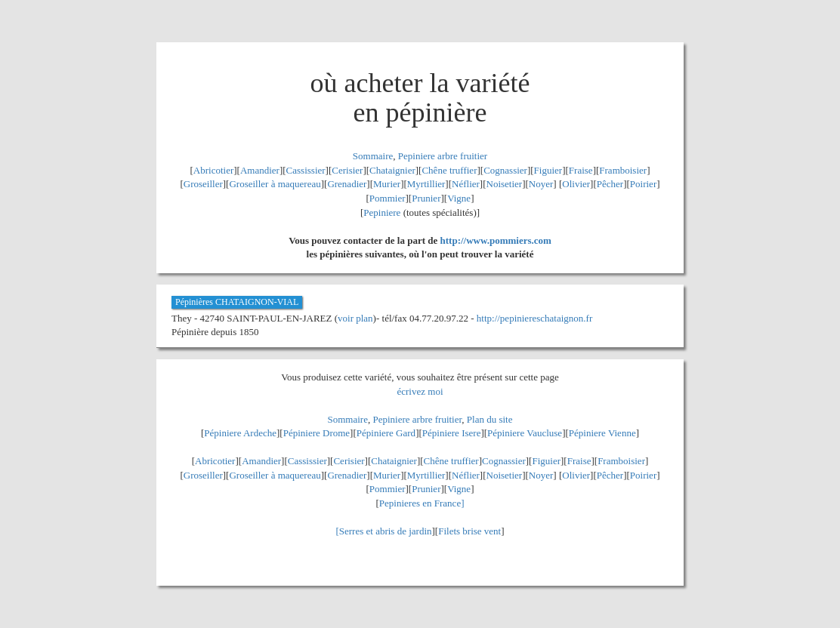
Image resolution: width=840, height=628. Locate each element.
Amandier (260, 170)
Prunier (426, 198)
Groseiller (203, 184)
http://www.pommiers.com (496, 240)
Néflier (466, 184)
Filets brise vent (469, 531)
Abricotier (213, 170)
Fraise (581, 170)
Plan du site (490, 419)
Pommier (388, 198)
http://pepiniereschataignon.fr (534, 318)
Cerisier (347, 170)
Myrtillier (426, 184)
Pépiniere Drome (317, 433)
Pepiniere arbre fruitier (443, 156)
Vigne (459, 198)
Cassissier (306, 170)
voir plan (355, 318)
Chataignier (392, 170)
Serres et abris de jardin (386, 531)
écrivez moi (420, 391)
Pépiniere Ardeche (240, 433)
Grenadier (347, 184)
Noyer (541, 184)
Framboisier (623, 170)
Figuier (548, 170)
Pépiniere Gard (386, 433)
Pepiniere (382, 212)
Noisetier (505, 184)
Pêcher (610, 184)
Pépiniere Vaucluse (525, 433)
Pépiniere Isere (452, 433)
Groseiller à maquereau (275, 184)
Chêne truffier (449, 170)
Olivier (576, 184)
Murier (387, 184)
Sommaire (373, 156)
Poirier (643, 184)
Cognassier (505, 170)
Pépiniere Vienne (602, 433)
